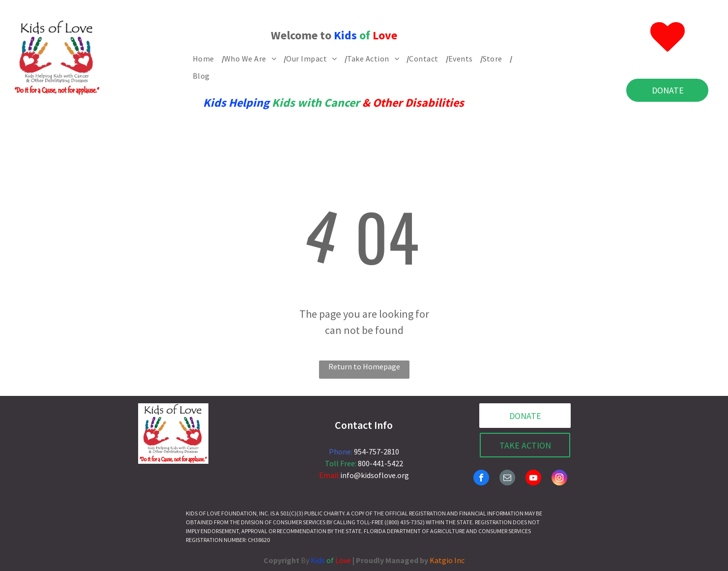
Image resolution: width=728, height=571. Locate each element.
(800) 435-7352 (405, 522)
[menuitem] (208, 59)
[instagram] (559, 479)
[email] (507, 479)
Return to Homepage (364, 366)
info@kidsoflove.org (375, 475)
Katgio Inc (447, 560)
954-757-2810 (377, 451)
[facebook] (481, 479)
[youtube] (533, 479)
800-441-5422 (380, 463)
